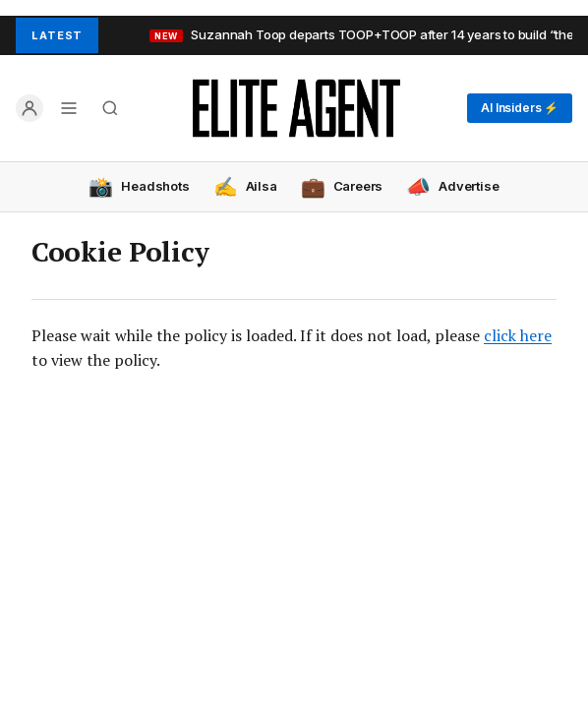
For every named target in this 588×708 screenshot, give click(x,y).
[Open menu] (69, 108)
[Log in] (29, 108)
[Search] (110, 108)
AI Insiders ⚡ (520, 108)
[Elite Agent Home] (296, 108)
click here (518, 335)
